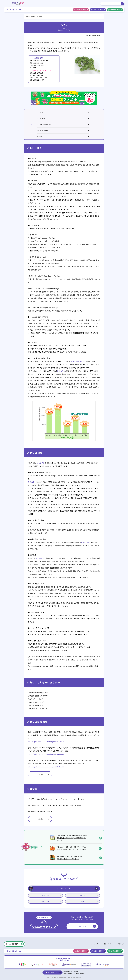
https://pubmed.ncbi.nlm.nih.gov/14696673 (46, 767)
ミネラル (82, 361)
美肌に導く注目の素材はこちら (42, 71)
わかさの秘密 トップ (31, 17)
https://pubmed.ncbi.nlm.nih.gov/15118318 (46, 742)
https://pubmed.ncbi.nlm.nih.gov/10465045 (46, 754)
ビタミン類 (75, 361)
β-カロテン (61, 371)
